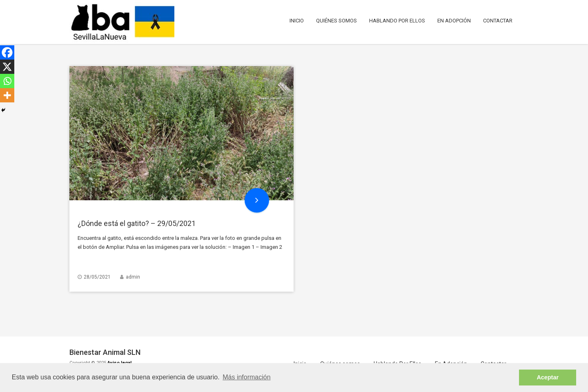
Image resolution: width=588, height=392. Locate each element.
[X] (7, 67)
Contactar (498, 21)
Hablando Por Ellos (397, 21)
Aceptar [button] (548, 377)
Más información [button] (246, 377)
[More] (7, 95)
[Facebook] (7, 52)
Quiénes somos (336, 21)
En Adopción (454, 21)
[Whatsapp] (7, 81)
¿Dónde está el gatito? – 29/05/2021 (137, 223)
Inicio (297, 21)
